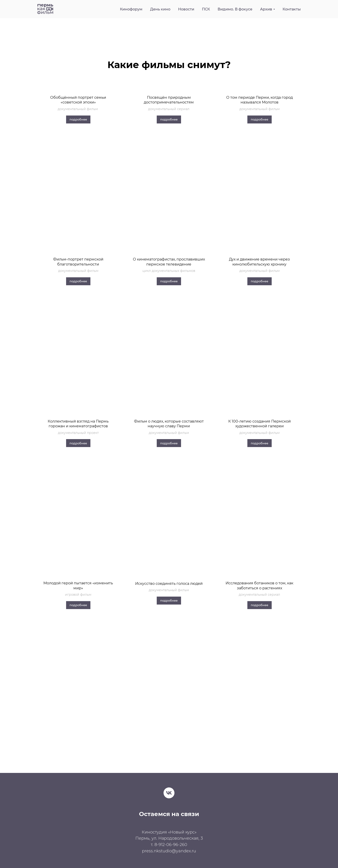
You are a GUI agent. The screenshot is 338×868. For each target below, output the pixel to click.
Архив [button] (266, 9)
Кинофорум (131, 9)
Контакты (292, 9)
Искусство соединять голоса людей (169, 584)
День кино (160, 9)
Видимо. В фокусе (235, 9)
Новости (186, 9)
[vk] (169, 793)
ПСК (206, 9)
